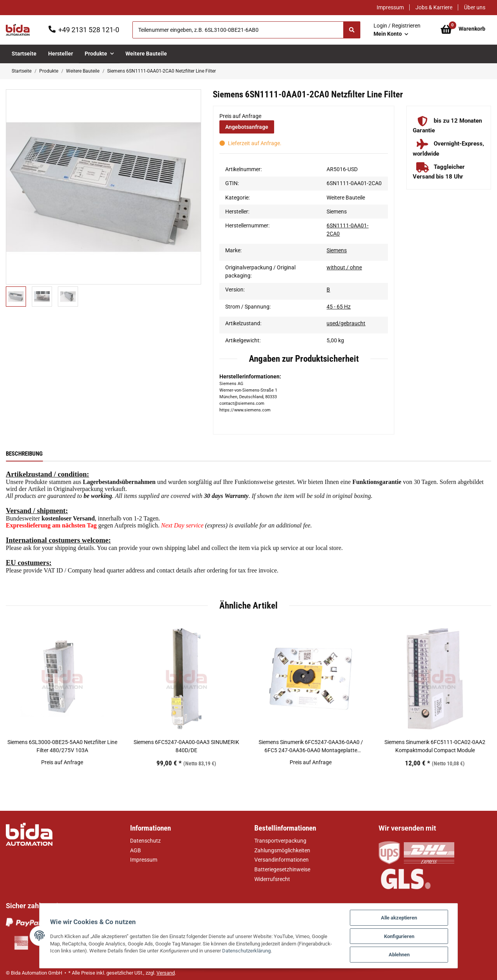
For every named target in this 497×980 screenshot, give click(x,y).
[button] (397, 30)
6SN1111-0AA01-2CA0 (348, 230)
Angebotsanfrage (247, 127)
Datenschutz (145, 841)
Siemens (337, 250)
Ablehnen (407, 954)
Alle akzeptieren (407, 916)
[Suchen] (238, 30)
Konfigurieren (407, 935)
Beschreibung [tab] (24, 454)
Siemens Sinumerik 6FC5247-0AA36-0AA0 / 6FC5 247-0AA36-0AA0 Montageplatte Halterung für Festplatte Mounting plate (311, 747)
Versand (166, 973)
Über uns (475, 7)
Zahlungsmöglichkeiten (282, 850)
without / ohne (344, 267)
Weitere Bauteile (346, 198)
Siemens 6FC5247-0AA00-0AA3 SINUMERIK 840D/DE (186, 746)
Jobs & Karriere (434, 7)
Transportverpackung (280, 841)
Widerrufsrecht (272, 879)
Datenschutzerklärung (216, 950)
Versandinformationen (282, 860)
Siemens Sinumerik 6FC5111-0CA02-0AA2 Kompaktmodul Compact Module (435, 746)
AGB (136, 850)
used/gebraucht (346, 323)
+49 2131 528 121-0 (89, 30)
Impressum (390, 7)
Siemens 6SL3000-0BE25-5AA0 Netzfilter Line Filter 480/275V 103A (62, 746)
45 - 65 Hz (339, 307)
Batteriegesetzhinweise (282, 869)
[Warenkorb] (463, 30)
